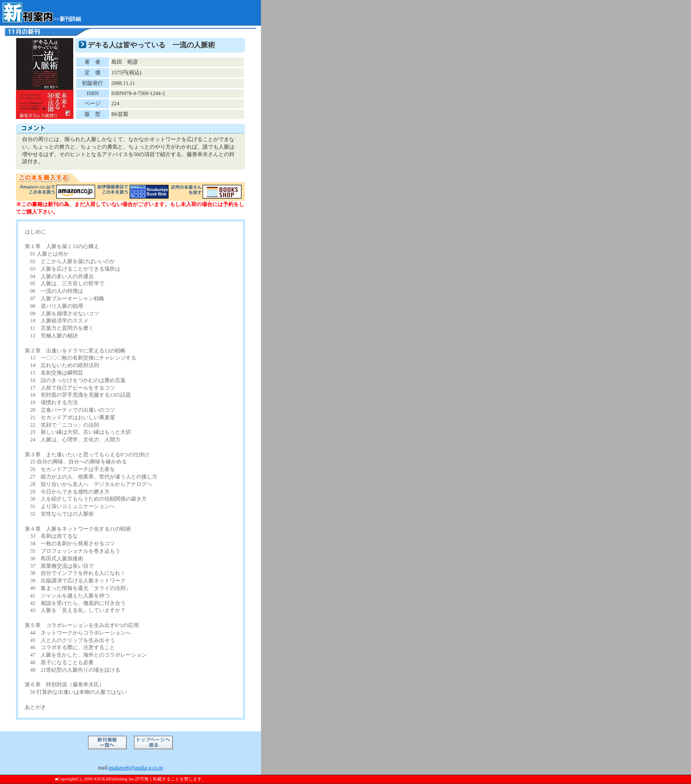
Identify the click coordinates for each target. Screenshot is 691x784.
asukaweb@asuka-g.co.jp (136, 768)
